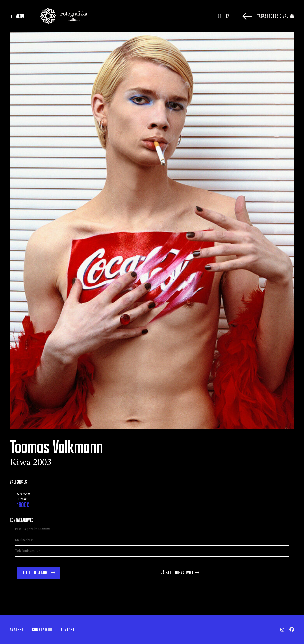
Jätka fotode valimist (177, 573)
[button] (39, 573)
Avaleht (17, 630)
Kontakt (68, 630)
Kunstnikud (42, 630)
